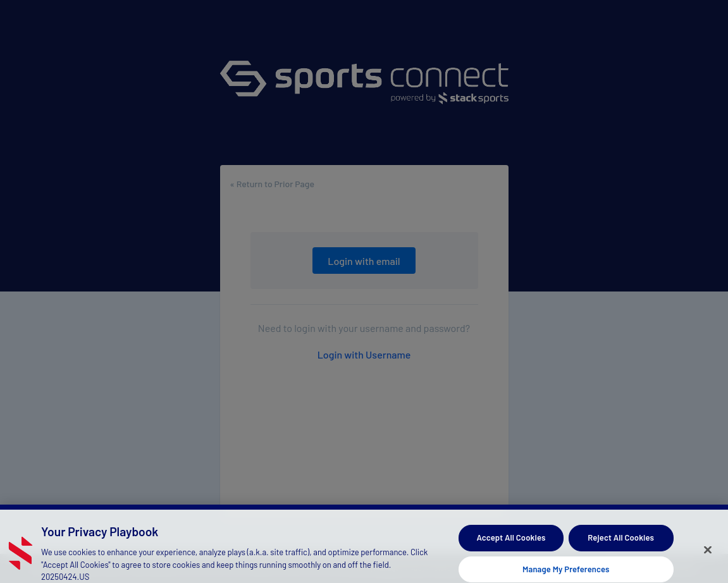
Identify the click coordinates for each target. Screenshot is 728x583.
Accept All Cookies (511, 541)
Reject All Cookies (621, 541)
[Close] (708, 553)
